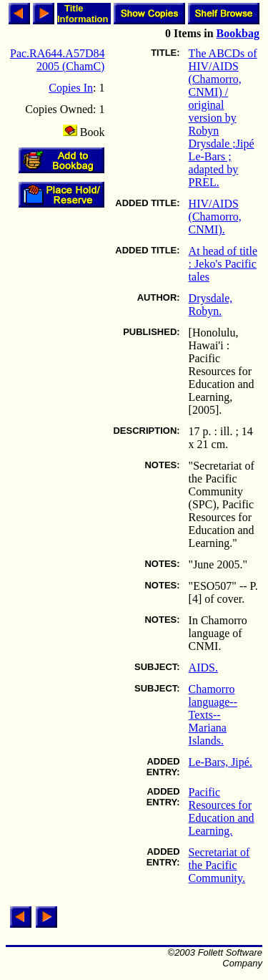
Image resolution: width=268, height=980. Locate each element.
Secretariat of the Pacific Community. (219, 865)
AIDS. (203, 668)
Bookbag (238, 33)
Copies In (71, 88)
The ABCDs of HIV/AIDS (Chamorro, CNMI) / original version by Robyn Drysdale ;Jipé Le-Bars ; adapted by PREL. (223, 118)
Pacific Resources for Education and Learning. (222, 811)
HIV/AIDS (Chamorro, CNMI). (215, 217)
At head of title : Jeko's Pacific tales (223, 264)
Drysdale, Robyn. (211, 305)
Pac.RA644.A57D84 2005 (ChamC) (57, 60)
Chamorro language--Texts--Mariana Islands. (213, 715)
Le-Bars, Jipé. (220, 762)
